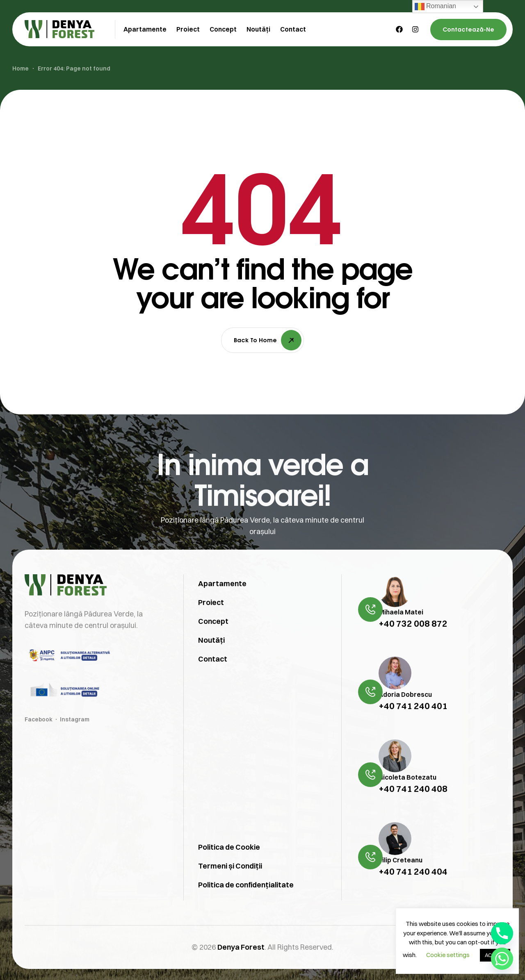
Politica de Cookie (229, 863)
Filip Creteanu (401, 876)
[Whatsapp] (502, 959)
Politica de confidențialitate (246, 901)
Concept (213, 637)
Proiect (211, 618)
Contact (213, 675)
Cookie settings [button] (448, 955)
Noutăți (211, 656)
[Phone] (502, 933)
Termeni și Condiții (230, 882)
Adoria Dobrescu (405, 711)
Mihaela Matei (401, 628)
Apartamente (222, 599)
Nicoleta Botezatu (407, 793)
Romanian (435, 7)
